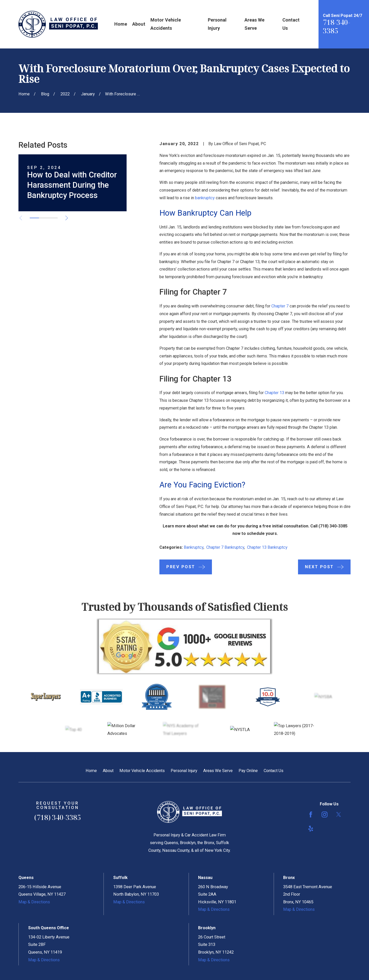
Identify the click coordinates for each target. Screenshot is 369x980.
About (108, 771)
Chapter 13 (274, 393)
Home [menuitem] (121, 24)
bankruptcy (205, 198)
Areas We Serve (218, 771)
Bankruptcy (194, 547)
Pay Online (248, 771)
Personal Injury (184, 771)
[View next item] (67, 218)
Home (91, 771)
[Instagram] (325, 814)
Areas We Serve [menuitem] (254, 24)
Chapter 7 (280, 306)
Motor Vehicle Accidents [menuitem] (166, 24)
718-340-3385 (336, 27)
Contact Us (274, 771)
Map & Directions (34, 902)
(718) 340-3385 (333, 526)
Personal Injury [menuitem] (217, 24)
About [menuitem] (139, 24)
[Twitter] (339, 814)
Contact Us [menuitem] (291, 24)
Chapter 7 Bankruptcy (225, 547)
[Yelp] (311, 829)
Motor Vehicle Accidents (142, 771)
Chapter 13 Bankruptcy (267, 547)
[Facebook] (311, 814)
